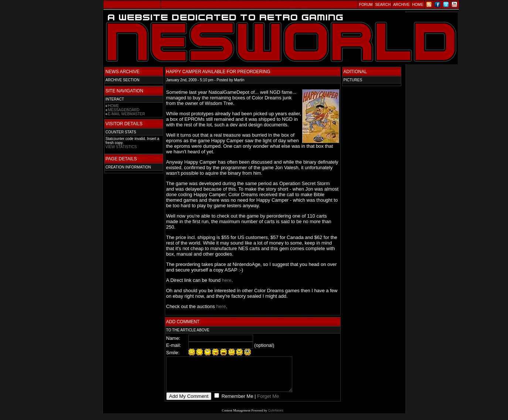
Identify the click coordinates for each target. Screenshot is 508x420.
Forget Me (268, 403)
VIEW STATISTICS (121, 147)
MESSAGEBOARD (124, 110)
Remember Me (237, 403)
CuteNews (276, 417)
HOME (113, 106)
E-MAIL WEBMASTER (126, 114)
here (227, 280)
